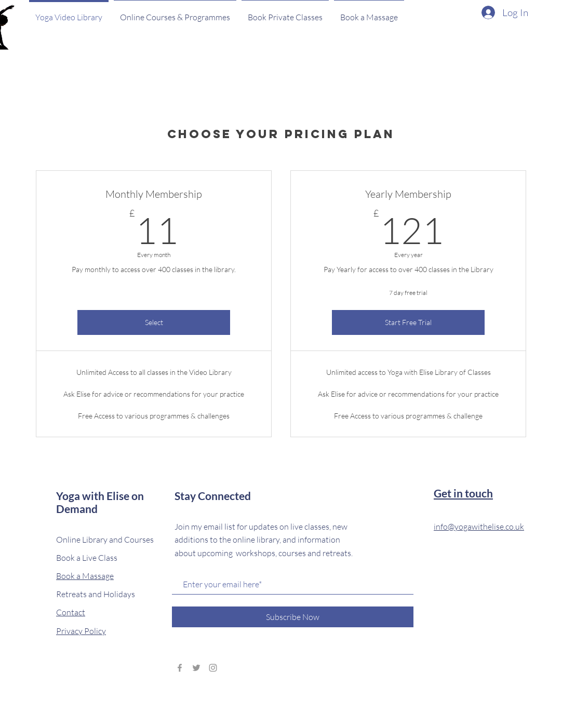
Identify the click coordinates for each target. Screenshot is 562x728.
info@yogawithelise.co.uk (479, 527)
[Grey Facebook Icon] (180, 668)
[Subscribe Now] (293, 617)
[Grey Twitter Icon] (196, 668)
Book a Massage (85, 576)
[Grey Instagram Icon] (213, 668)
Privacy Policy (81, 631)
